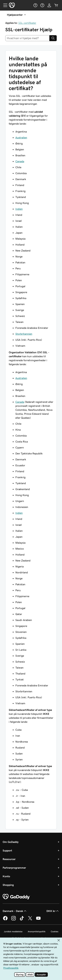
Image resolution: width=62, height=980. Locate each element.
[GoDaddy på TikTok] (22, 920)
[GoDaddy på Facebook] (5, 920)
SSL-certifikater (27, 23)
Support (7, 850)
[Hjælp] (35, 5)
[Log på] (49, 5)
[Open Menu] (4, 5)
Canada (20, 161)
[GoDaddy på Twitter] (30, 920)
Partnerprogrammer (14, 868)
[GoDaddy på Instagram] (14, 920)
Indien (19, 209)
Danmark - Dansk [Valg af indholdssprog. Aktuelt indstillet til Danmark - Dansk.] (15, 911)
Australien (21, 137)
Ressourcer (9, 859)
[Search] (53, 38)
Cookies (55, 932)
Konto (6, 876)
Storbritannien (24, 334)
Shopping (8, 885)
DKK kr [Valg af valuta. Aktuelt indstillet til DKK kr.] (53, 911)
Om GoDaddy (11, 842)
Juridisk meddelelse (13, 932)
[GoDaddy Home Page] (16, 897)
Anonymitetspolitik (37, 932)
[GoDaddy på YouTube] (38, 920)
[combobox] (27, 38)
